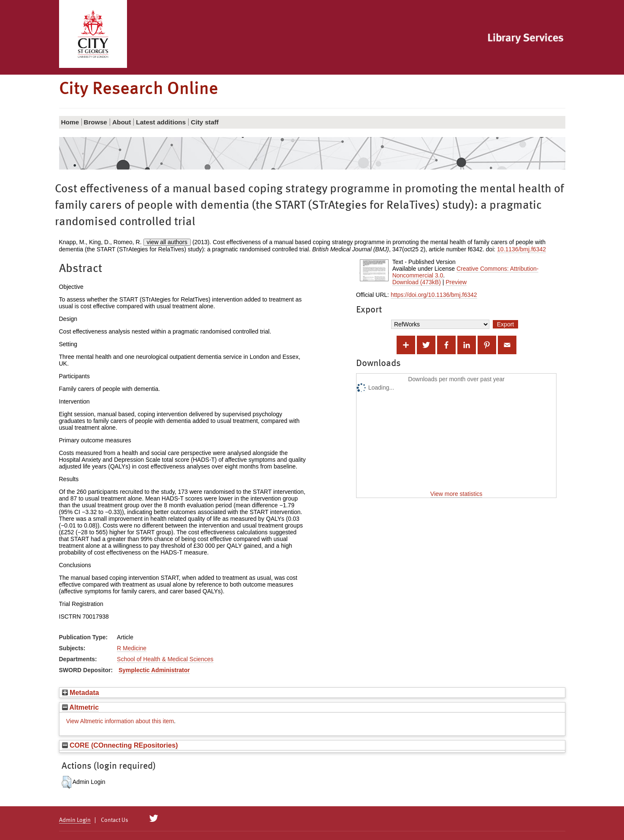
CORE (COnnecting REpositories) (120, 745)
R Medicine (132, 648)
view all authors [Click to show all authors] (167, 242)
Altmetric (81, 707)
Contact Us (115, 820)
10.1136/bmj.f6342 (521, 249)
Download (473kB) (417, 282)
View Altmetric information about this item (120, 721)
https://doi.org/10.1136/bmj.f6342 (434, 295)
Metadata (81, 692)
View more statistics (456, 494)
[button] (66, 782)
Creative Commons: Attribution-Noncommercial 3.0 (466, 272)
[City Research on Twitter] (153, 818)
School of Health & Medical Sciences (165, 659)
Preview (456, 282)
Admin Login (75, 820)
